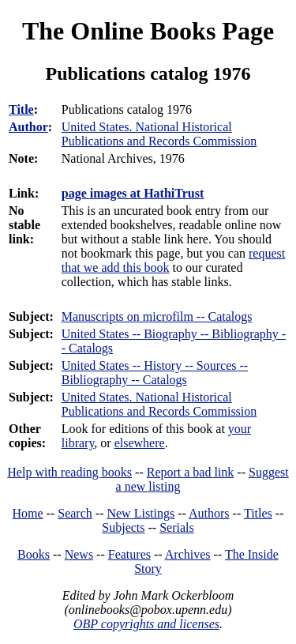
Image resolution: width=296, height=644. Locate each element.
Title (21, 109)
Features (129, 554)
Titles (258, 513)
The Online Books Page (148, 31)
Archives (188, 554)
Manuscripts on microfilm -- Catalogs (157, 316)
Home (28, 513)
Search (75, 513)
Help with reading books (69, 472)
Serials (177, 527)
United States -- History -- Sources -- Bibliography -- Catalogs (155, 373)
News (79, 554)
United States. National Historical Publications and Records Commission (159, 404)
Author (28, 127)
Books (34, 554)
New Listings (141, 513)
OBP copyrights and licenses (146, 624)
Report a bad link (191, 472)
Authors (209, 513)
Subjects (123, 527)
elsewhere (140, 443)
